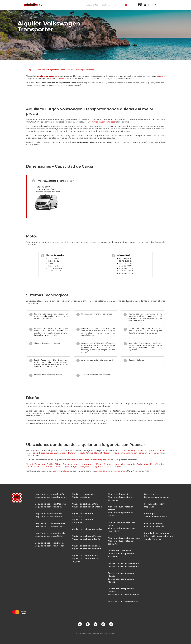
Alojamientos (92, 5)
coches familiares (61, 471)
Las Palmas (108, 467)
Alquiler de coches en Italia (49, 514)
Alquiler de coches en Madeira (86, 549)
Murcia (77, 464)
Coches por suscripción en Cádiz (124, 563)
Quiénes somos (152, 494)
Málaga (98, 464)
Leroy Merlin (61, 79)
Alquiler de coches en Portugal (87, 536)
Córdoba (159, 464)
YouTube (103, 624)
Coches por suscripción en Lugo (124, 566)
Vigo (123, 464)
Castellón (149, 464)
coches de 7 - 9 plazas (106, 471)
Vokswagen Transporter (138, 453)
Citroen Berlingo (128, 450)
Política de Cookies (153, 523)
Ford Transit (32, 453)
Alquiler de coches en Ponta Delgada (86, 560)
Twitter (95, 624)
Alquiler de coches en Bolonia (50, 543)
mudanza (159, 76)
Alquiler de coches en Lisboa (86, 546)
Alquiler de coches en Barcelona (51, 497)
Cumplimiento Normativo (157, 533)
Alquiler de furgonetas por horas (124, 538)
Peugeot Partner (67, 453)
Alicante (38, 467)
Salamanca (88, 464)
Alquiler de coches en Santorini (87, 507)
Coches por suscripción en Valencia (121, 590)
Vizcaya (58, 467)
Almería (131, 464)
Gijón (66, 467)
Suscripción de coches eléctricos (124, 595)
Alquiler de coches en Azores (86, 556)
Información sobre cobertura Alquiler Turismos (158, 538)
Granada (108, 464)
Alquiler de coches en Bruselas (87, 529)
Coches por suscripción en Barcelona (121, 555)
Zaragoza (67, 464)
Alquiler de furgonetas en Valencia (121, 514)
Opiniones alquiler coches (157, 497)
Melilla (118, 467)
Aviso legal (149, 514)
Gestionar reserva (110, 5)
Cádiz (140, 464)
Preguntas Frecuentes (155, 504)
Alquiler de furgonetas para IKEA (122, 524)
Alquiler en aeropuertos (83, 494)
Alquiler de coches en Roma (49, 517)
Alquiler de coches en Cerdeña (51, 546)
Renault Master (102, 453)
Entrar (153, 5)
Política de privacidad (155, 526)
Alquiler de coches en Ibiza (49, 507)
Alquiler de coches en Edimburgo (82, 521)
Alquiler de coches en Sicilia (49, 536)
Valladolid (48, 467)
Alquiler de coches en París (85, 504)
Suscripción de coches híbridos (123, 601)
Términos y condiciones (156, 517)
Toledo (29, 467)
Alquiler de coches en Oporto (86, 539)
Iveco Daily (156, 453)
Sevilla (50, 464)
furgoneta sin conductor (104, 122)
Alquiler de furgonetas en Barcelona (121, 499)
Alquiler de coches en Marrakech (82, 515)
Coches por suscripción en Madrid (121, 575)
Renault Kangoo (85, 453)
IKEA (52, 79)
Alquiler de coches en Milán (49, 526)
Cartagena (96, 467)
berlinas (121, 471)
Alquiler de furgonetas (119, 494)
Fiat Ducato (159, 450)
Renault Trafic (118, 453)
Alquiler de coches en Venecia (50, 533)
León (116, 464)
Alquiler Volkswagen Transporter (82, 70)
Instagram (111, 624)
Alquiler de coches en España (50, 494)
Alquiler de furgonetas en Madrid (121, 508)
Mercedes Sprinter (48, 453)
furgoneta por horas (101, 460)
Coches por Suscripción (119, 551)
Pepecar (32, 70)
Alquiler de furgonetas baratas (51, 70)
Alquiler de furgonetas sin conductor (121, 542)
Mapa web (149, 507)
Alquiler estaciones (81, 497)
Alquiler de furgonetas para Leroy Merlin (122, 530)
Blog (80, 624)
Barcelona (40, 464)
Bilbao (58, 464)
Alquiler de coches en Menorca (51, 504)
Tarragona (84, 467)
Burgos (74, 467)
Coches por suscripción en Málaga (121, 580)
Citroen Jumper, (145, 450)
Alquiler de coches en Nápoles (50, 523)
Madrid (29, 464)
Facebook (88, 624)
